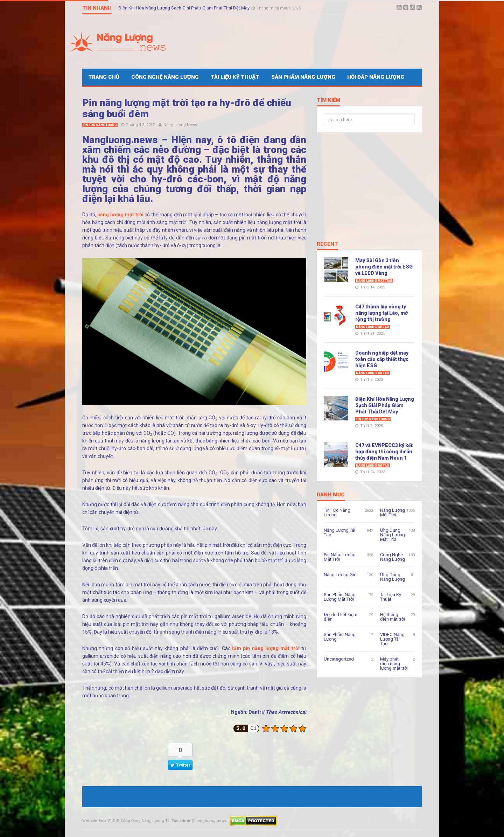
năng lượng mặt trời (120, 215)
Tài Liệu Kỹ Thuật (235, 77)
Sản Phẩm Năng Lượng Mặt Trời (340, 597)
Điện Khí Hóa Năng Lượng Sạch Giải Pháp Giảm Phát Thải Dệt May (184, 8)
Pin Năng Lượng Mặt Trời (340, 557)
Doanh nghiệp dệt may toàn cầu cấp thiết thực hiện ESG (382, 359)
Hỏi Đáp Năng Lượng (376, 77)
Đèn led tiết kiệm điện (341, 617)
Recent (327, 244)
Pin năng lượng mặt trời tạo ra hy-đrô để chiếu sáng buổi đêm (187, 108)
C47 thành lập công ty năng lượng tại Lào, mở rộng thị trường (381, 313)
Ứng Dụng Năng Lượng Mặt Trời (393, 535)
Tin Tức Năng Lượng (100, 125)
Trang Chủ (104, 77)
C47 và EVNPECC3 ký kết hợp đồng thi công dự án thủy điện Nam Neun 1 (384, 452)
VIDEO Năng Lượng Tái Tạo (392, 639)
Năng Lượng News (180, 125)
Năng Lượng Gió (340, 575)
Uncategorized (339, 659)
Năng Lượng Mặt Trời (374, 281)
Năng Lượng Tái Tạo (373, 327)
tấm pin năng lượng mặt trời (266, 648)
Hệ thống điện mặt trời (393, 617)
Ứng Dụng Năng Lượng (393, 577)
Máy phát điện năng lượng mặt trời (394, 664)
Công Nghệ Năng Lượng (165, 77)
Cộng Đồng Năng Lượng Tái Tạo (150, 821)
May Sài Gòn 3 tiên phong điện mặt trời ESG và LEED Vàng (384, 267)
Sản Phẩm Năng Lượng (303, 77)
